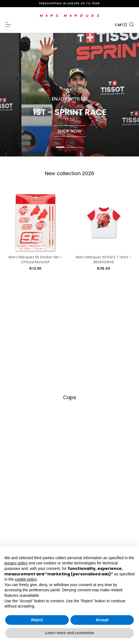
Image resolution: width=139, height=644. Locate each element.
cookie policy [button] (26, 579)
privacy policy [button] (16, 563)
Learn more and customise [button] (69, 633)
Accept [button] (102, 620)
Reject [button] (37, 620)
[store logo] (69, 16)
